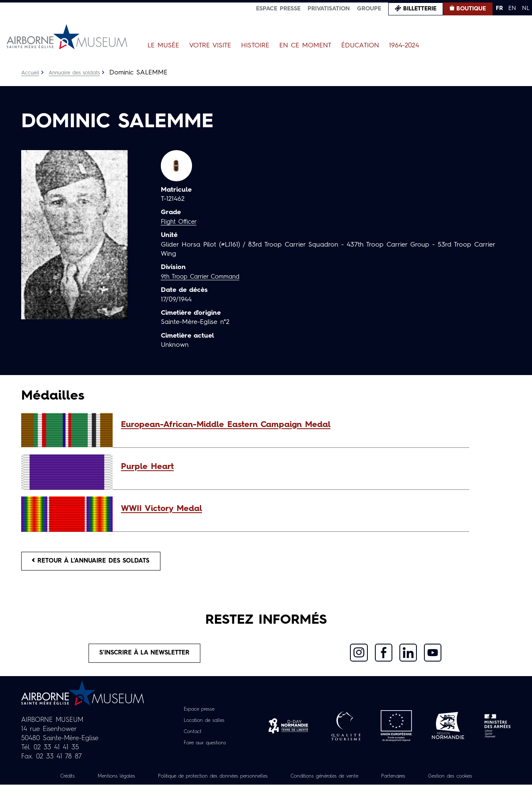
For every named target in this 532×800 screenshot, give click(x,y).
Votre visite (210, 46)
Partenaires (452, 782)
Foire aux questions (205, 749)
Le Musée (163, 46)
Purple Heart (147, 467)
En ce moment (305, 46)
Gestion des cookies (266, 791)
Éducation (360, 46)
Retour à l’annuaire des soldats (98, 563)
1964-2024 (404, 46)
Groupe (369, 9)
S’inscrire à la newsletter (145, 658)
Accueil (31, 73)
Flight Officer (180, 222)
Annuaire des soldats (79, 73)
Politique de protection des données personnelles (241, 782)
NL (526, 8)
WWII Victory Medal (161, 509)
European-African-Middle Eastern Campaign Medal (226, 425)
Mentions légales (129, 782)
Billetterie (420, 9)
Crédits (74, 782)
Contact (190, 738)
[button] (291, 425)
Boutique (471, 9)
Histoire (255, 46)
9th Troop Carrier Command (205, 277)
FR (499, 8)
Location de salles (204, 726)
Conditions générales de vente (373, 782)
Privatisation (329, 9)
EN (512, 8)
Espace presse (278, 9)
